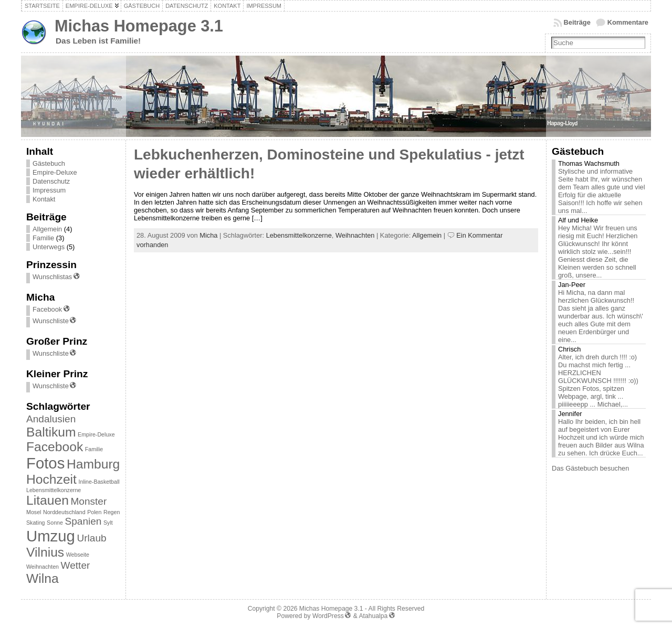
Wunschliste (55, 321)
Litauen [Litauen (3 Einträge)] (48, 500)
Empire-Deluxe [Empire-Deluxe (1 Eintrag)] (96, 434)
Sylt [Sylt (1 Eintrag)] (108, 523)
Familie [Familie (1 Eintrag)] (94, 449)
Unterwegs (49, 247)
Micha (208, 235)
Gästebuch (49, 163)
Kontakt (44, 199)
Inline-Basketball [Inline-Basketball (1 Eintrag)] (99, 482)
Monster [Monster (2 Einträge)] (88, 501)
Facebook (51, 309)
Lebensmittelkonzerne (299, 235)
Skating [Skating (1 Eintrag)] (36, 523)
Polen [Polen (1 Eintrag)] (94, 512)
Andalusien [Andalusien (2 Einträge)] (51, 419)
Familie (43, 238)
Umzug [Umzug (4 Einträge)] (51, 536)
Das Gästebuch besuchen (590, 468)
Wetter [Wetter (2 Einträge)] (76, 565)
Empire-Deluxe (55, 172)
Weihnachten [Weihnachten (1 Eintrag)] (43, 567)
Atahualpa (377, 616)
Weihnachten (355, 235)
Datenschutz (51, 181)
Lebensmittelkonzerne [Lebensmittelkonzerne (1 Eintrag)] (54, 490)
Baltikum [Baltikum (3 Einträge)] (51, 432)
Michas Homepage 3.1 (139, 26)
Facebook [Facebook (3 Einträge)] (55, 447)
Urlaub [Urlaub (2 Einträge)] (91, 538)
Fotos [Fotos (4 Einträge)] (45, 463)
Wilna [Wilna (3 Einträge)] (43, 578)
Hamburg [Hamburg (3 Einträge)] (93, 464)
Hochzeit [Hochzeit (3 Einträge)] (51, 479)
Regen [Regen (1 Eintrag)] (112, 512)
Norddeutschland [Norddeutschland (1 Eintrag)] (64, 512)
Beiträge (577, 22)
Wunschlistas (56, 277)
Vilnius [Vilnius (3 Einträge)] (45, 552)
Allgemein (47, 229)
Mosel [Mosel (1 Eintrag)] (34, 512)
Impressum (49, 190)
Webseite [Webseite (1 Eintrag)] (78, 555)
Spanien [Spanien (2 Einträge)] (83, 521)
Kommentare (628, 22)
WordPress (332, 616)
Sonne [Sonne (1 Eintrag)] (55, 523)
